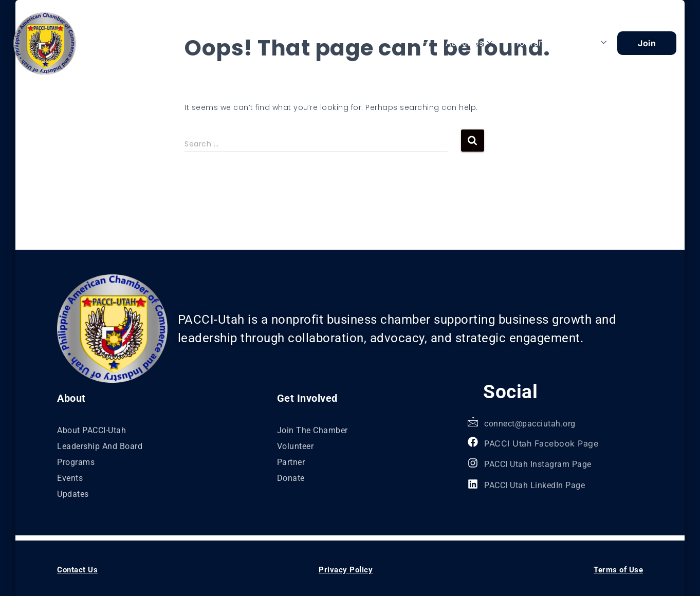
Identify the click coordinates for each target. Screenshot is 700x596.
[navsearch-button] (426, 43)
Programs (531, 43)
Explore (586, 43)
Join (647, 43)
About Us (469, 43)
